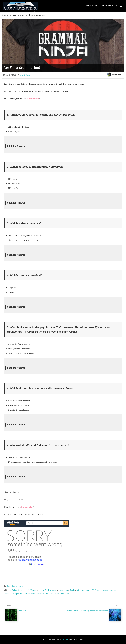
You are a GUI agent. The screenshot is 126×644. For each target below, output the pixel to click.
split (17, 594)
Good (47, 590)
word (62, 594)
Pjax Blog (65, 639)
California (16, 590)
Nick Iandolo (117, 75)
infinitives (81, 590)
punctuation (9, 594)
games (41, 590)
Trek (51, 594)
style (33, 594)
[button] (63, 144)
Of (93, 590)
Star (22, 594)
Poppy (97, 590)
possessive (105, 590)
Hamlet (72, 590)
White (57, 594)
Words (21, 586)
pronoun (114, 590)
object (88, 590)
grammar (54, 590)
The (47, 594)
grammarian (63, 590)
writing (69, 594)
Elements (34, 590)
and (9, 590)
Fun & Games (26, 75)
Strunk (27, 594)
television (40, 594)
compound (25, 590)
